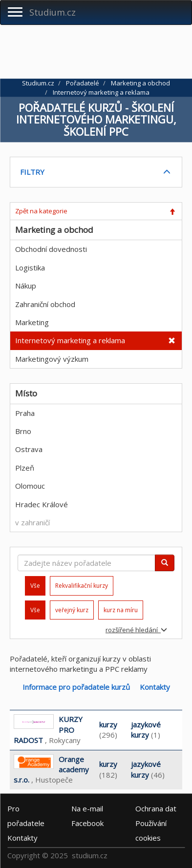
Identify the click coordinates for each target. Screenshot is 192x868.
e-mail (87, 808)
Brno (23, 431)
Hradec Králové (42, 504)
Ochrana (156, 808)
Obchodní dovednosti (51, 249)
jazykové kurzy (146, 730)
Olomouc (30, 486)
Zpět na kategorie (41, 211)
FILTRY (32, 172)
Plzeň (25, 468)
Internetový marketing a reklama (70, 340)
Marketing (32, 322)
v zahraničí (32, 522)
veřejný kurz (72, 610)
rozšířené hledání (136, 630)
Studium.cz (53, 12)
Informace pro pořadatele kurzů (76, 687)
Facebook (87, 823)
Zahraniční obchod (45, 304)
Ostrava (29, 449)
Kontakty (155, 687)
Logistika (30, 268)
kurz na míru (121, 610)
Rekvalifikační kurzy (82, 586)
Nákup (26, 286)
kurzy (108, 724)
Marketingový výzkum (52, 359)
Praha (25, 413)
